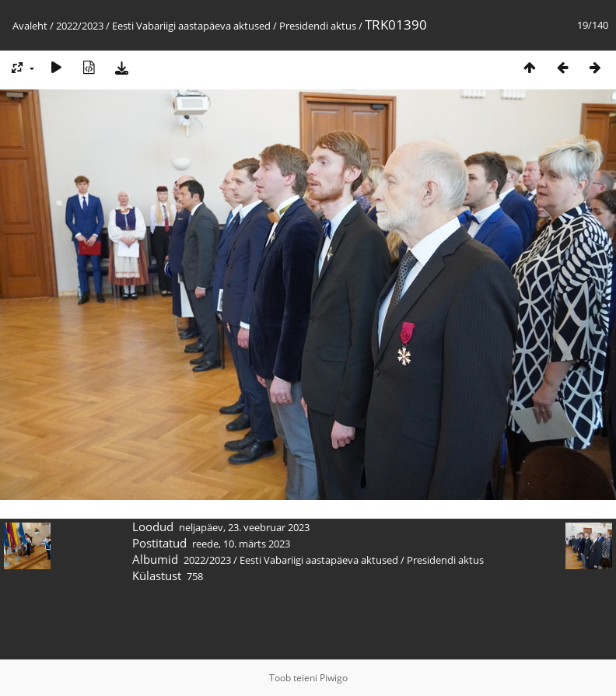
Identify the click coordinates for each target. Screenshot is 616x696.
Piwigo (334, 678)
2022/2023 (80, 26)
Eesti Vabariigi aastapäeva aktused (191, 26)
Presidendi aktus (318, 26)
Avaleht (30, 26)
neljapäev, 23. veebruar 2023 (244, 527)
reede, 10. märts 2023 (241, 544)
